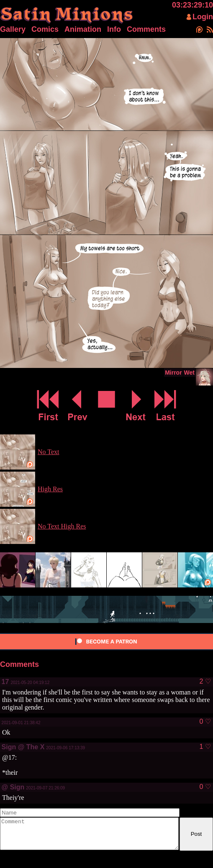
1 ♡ (205, 747)
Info (114, 29)
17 (5, 682)
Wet (189, 373)
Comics (45, 29)
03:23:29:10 (192, 5)
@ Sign (13, 787)
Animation (83, 29)
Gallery (13, 29)
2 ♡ (205, 682)
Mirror (173, 373)
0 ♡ (205, 722)
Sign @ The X (23, 747)
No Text (48, 452)
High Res (50, 489)
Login (203, 17)
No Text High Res (62, 526)
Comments (146, 29)
